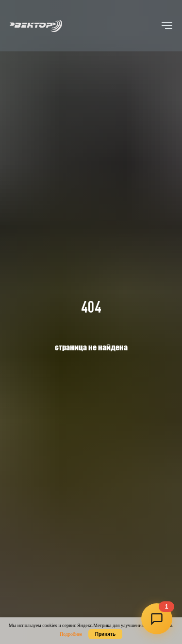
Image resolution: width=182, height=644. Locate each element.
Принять (105, 634)
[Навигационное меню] (167, 26)
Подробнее (71, 634)
